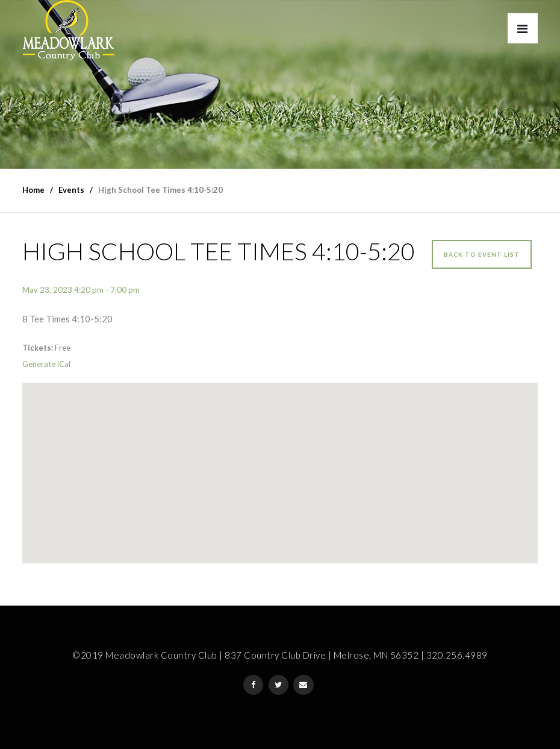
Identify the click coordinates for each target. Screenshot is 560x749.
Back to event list (482, 254)
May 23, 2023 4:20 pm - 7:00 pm (81, 290)
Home (33, 190)
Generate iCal (46, 364)
